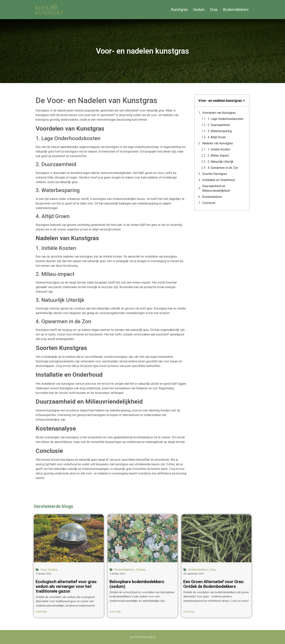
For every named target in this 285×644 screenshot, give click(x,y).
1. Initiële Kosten (219, 149)
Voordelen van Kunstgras (219, 113)
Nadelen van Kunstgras (218, 143)
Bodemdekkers (236, 10)
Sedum (199, 10)
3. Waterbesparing (220, 131)
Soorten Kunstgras (215, 174)
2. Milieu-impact (218, 156)
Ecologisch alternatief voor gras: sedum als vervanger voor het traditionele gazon (66, 586)
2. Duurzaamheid (219, 125)
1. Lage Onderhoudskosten (225, 119)
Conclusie (209, 203)
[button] (244, 101)
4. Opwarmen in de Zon (223, 168)
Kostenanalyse (212, 197)
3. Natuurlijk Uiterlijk (221, 162)
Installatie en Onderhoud (218, 180)
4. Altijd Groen (217, 137)
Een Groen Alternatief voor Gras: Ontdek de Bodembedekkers (214, 584)
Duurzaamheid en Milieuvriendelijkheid (216, 188)
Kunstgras (179, 10)
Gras (214, 10)
